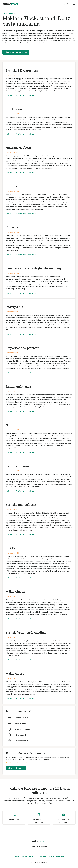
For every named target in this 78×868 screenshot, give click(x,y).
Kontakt (17, 856)
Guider (51, 856)
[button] (74, 4)
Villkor (25, 856)
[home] (10, 4)
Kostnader (60, 856)
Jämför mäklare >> (16, 768)
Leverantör (34, 856)
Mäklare (43, 856)
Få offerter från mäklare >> (16, 52)
